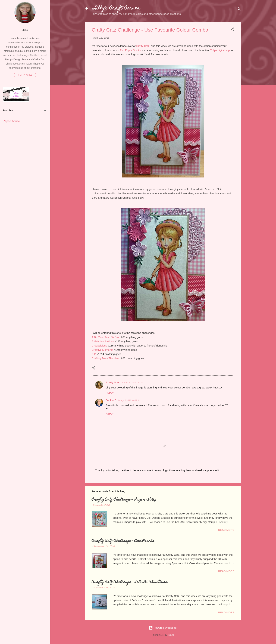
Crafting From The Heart (106, 358)
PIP (94, 354)
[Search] (239, 10)
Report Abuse (11, 121)
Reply (110, 393)
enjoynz (171, 635)
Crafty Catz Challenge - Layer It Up (124, 500)
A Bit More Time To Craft (106, 337)
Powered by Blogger (163, 628)
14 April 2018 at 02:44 (129, 400)
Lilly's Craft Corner (117, 8)
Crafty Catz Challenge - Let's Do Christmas (129, 582)
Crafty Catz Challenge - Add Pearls (123, 541)
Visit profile (25, 75)
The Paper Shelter (131, 50)
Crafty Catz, (143, 46)
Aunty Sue (112, 382)
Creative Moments (102, 350)
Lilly (25, 30)
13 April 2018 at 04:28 (131, 383)
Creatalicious (99, 346)
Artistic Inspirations (103, 341)
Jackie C (111, 400)
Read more (226, 530)
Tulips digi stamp (220, 50)
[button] (232, 30)
